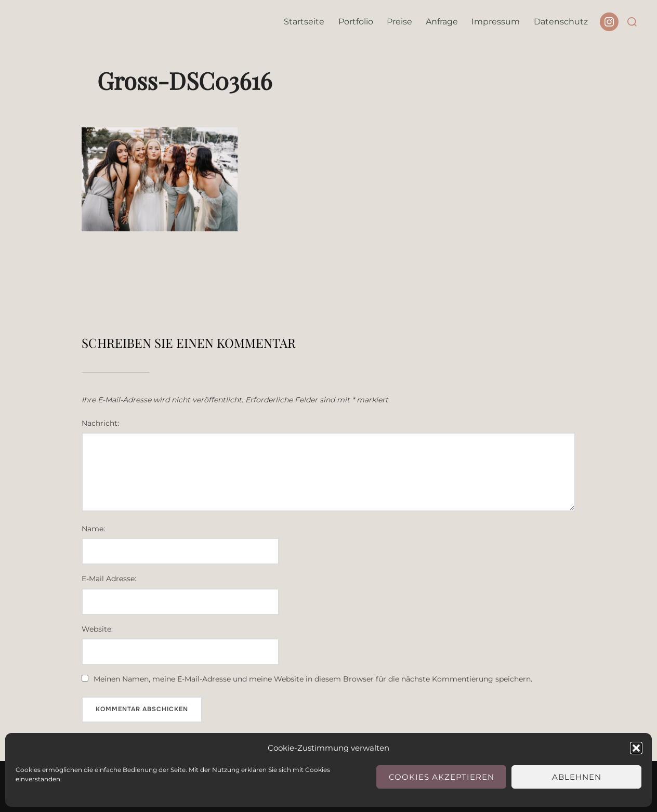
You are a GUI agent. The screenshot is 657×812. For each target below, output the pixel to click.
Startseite (304, 22)
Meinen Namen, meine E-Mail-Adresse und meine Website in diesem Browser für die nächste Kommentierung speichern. (313, 679)
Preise (399, 22)
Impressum (496, 22)
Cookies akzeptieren (442, 777)
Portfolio (356, 22)
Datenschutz (561, 22)
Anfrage (442, 22)
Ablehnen (577, 777)
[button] (636, 748)
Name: (93, 529)
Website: (97, 629)
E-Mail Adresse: (109, 579)
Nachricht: (100, 423)
